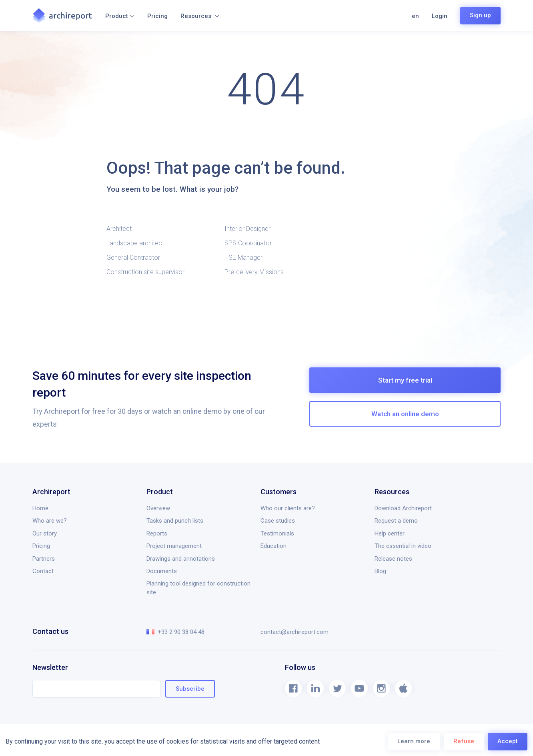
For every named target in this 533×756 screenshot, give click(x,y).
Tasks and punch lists (175, 521)
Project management (174, 546)
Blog (380, 571)
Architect (119, 229)
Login (440, 16)
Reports (157, 533)
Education (274, 546)
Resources (200, 16)
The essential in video (403, 546)
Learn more (414, 741)
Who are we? (50, 521)
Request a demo (396, 521)
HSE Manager (243, 258)
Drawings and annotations (181, 559)
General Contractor (133, 258)
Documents (162, 571)
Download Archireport (403, 508)
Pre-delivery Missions (254, 272)
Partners (44, 559)
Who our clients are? (288, 508)
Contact (43, 571)
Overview (158, 508)
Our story (45, 533)
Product (120, 16)
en (415, 16)
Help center (390, 533)
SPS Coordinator (248, 243)
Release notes (393, 559)
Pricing (157, 16)
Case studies (278, 521)
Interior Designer (247, 229)
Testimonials (277, 533)
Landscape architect (135, 243)
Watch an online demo (405, 414)
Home (40, 508)
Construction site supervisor (145, 272)
